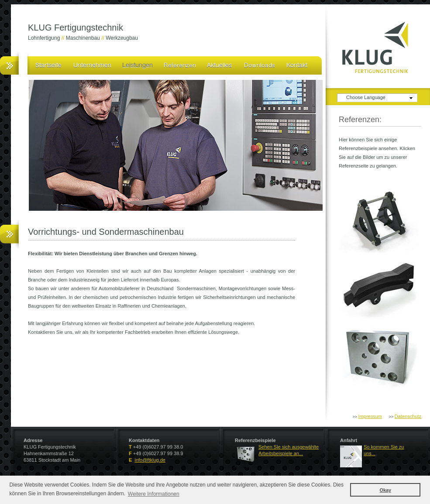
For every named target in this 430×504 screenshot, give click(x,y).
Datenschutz (408, 416)
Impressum (370, 416)
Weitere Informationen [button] (154, 494)
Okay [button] (385, 490)
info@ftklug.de (150, 460)
